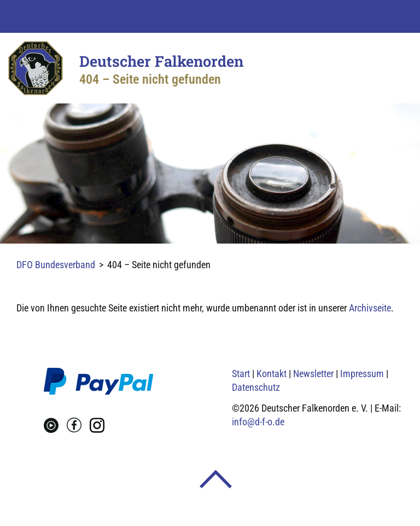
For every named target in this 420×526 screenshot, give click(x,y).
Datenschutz (256, 387)
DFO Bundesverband (56, 265)
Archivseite (370, 308)
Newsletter (313, 374)
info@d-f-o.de (258, 422)
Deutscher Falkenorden (161, 61)
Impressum (362, 374)
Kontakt (272, 374)
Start (241, 374)
